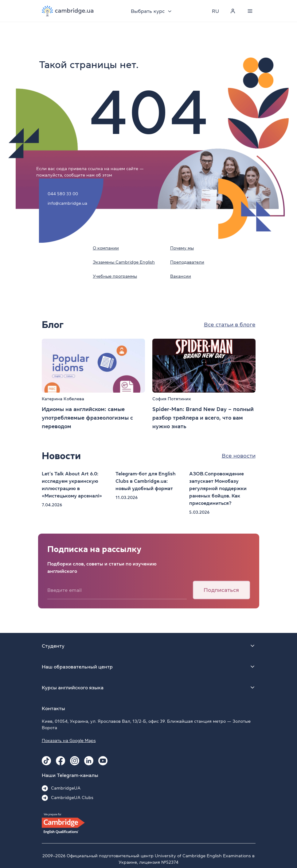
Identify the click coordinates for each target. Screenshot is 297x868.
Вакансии (181, 276)
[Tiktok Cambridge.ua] (46, 761)
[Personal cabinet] (233, 11)
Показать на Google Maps (69, 740)
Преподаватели (187, 262)
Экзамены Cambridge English (124, 262)
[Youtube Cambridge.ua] (103, 761)
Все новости (239, 456)
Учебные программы (115, 276)
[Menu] (250, 11)
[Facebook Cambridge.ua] (61, 761)
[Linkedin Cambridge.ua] (89, 761)
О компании (106, 248)
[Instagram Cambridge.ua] (75, 761)
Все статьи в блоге (230, 325)
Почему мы (182, 248)
